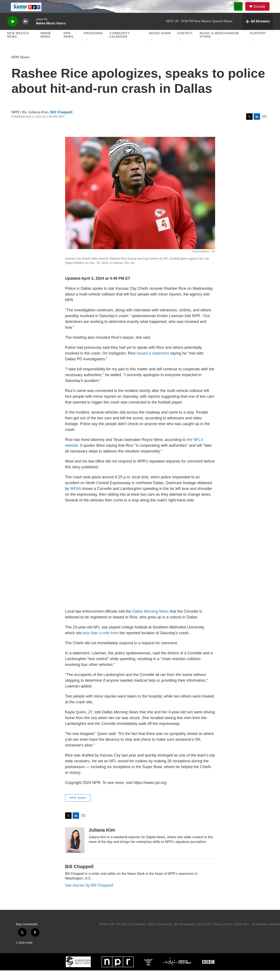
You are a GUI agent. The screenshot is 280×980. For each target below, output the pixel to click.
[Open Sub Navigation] (87, 50)
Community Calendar (120, 44)
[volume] (25, 31)
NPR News (69, 44)
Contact (185, 43)
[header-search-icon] (240, 11)
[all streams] (258, 31)
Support (258, 43)
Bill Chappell (61, 122)
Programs (93, 43)
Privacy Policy (222, 934)
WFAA (76, 498)
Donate (262, 11)
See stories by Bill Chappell (89, 895)
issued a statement (152, 363)
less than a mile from (101, 643)
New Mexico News (18, 44)
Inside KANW (160, 43)
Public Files (241, 934)
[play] (13, 31)
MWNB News (46, 44)
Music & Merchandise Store (219, 44)
